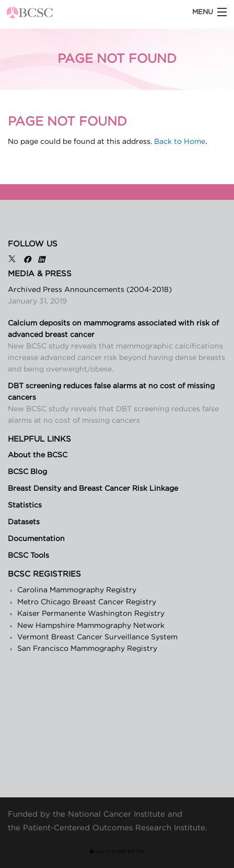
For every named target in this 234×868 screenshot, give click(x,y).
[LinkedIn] (41, 260)
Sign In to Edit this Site (117, 852)
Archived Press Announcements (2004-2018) (90, 290)
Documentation (36, 539)
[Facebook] (27, 260)
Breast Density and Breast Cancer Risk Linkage (93, 489)
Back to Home (180, 142)
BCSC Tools (28, 556)
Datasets (24, 522)
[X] (12, 260)
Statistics (25, 505)
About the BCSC (38, 455)
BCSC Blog (27, 472)
